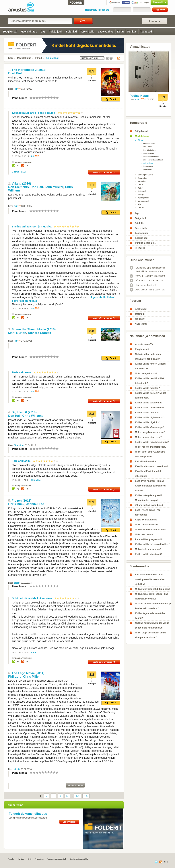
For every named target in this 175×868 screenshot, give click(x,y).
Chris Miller (31, 677)
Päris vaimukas (22, 372)
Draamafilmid (149, 153)
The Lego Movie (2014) (28, 673)
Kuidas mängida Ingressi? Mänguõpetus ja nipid (149, 498)
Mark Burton (17, 333)
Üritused (142, 191)
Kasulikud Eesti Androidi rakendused (148, 474)
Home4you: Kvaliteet (143, 285)
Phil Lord (15, 677)
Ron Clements (19, 187)
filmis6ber (19, 445)
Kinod (140, 204)
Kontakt (21, 859)
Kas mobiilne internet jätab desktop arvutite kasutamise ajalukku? (150, 579)
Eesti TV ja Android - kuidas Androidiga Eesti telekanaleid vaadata (150, 486)
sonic (137, 99)
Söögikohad (10, 32)
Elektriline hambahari (146, 461)
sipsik (17, 583)
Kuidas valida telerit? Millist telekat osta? (149, 381)
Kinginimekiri (142, 349)
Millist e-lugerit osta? (146, 373)
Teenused (146, 32)
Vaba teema (141, 324)
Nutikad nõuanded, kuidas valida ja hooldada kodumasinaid (152, 625)
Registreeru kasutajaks (97, 10)
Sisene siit (151, 2)
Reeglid (11, 859)
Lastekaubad (106, 32)
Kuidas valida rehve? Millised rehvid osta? (150, 366)
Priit (16, 89)
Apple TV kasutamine (146, 520)
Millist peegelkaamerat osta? (150, 432)
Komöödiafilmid (150, 150)
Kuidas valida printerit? (147, 413)
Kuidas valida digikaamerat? (150, 417)
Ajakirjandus (144, 198)
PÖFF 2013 (148, 147)
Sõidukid (71, 32)
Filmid (39, 58)
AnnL (34, 653)
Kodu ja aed (141, 238)
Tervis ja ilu (87, 32)
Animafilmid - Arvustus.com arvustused (24, 7)
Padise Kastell (140, 96)
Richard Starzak (39, 333)
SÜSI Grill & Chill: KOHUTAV (147, 281)
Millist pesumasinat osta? (148, 437)
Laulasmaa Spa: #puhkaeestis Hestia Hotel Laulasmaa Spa (147, 269)
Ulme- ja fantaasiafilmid (153, 160)
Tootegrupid (138, 123)
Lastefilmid (148, 170)
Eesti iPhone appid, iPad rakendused (148, 512)
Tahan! (111, 99)
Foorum (135, 301)
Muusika (142, 181)
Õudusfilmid (148, 166)
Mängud (141, 194)
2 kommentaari (19, 172)
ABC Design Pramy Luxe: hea (147, 290)
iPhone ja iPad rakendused (149, 505)
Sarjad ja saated (145, 175)
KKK (29, 859)
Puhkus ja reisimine (145, 243)
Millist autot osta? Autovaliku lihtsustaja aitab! (150, 454)
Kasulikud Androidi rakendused (151, 466)
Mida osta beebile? (145, 534)
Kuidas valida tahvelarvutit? (150, 408)
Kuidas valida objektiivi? (148, 422)
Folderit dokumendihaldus (28, 814)
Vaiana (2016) (21, 184)
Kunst (140, 188)
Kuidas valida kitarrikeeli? (149, 554)
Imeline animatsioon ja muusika (32, 227)
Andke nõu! (141, 309)
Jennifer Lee (35, 504)
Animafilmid (52, 58)
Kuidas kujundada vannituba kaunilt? (150, 616)
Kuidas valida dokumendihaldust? (153, 544)
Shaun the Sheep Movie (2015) (34, 329)
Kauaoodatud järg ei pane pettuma (34, 113)
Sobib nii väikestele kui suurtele (32, 598)
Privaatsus (39, 859)
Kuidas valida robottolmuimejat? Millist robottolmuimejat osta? (152, 444)
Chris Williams (33, 416)
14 (86, 796)
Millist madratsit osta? (147, 525)
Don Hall (37, 187)
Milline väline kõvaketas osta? (151, 530)
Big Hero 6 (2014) (24, 412)
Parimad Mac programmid (148, 539)
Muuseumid (143, 201)
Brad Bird (15, 73)
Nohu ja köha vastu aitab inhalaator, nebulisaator (148, 357)
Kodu (120, 32)
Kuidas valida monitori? (147, 388)
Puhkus (132, 32)
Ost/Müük (140, 314)
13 (77, 796)
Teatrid (141, 208)
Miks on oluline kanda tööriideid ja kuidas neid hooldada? (153, 606)
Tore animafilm (21, 461)
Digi (43, 32)
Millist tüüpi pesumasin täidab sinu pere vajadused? (151, 635)
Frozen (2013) (22, 501)
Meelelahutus (29, 32)
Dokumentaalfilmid (151, 157)
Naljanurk (140, 319)
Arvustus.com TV (144, 344)
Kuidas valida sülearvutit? (149, 403)
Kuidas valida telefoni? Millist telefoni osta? (150, 395)
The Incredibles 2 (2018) (29, 70)
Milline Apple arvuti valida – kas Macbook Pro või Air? (151, 596)
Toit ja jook (56, 32)
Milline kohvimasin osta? (148, 549)
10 (57, 98)
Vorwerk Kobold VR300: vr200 (147, 276)
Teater (141, 185)
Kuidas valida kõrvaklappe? (149, 427)
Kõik (11, 58)
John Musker (54, 187)
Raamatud (142, 178)
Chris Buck (16, 504)
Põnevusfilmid (149, 143)
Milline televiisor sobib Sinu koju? (153, 589)
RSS (118, 58)
